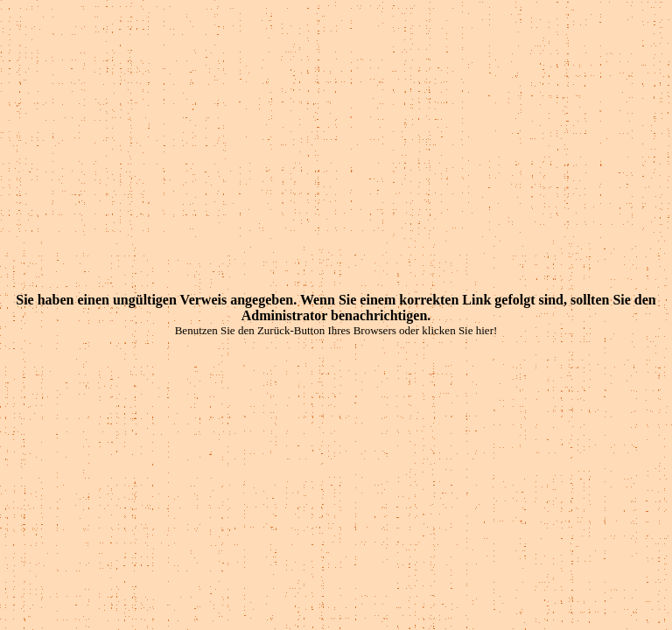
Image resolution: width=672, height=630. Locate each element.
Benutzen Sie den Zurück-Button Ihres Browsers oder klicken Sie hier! (336, 330)
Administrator (284, 315)
